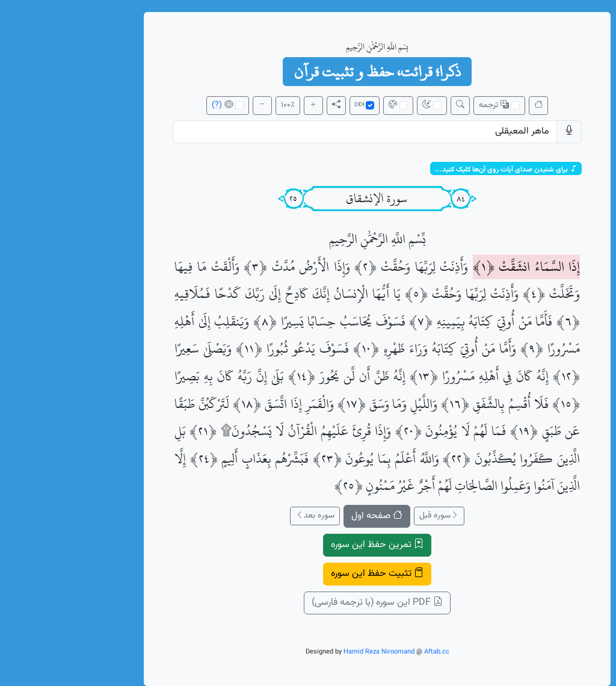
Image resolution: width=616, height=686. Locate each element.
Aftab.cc (368, 652)
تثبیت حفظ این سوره (308, 574)
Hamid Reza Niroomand (310, 652)
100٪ (219, 105)
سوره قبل (370, 516)
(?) (148, 105)
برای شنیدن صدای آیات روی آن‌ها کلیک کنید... (437, 169)
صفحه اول (308, 516)
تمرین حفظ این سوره (308, 545)
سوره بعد (246, 516)
